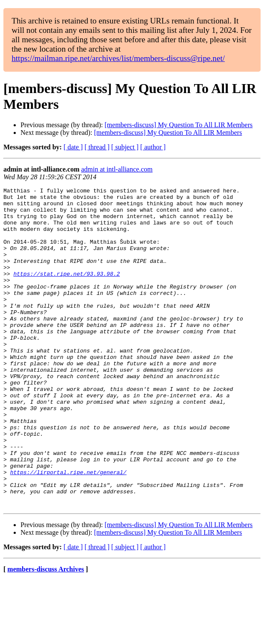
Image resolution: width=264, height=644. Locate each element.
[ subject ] (125, 147)
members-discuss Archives (46, 633)
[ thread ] (97, 147)
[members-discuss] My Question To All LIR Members (178, 125)
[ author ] (153, 147)
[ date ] (73, 147)
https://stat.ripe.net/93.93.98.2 (67, 291)
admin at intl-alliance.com (117, 169)
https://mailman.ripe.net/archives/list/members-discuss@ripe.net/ (118, 58)
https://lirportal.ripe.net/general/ (68, 530)
